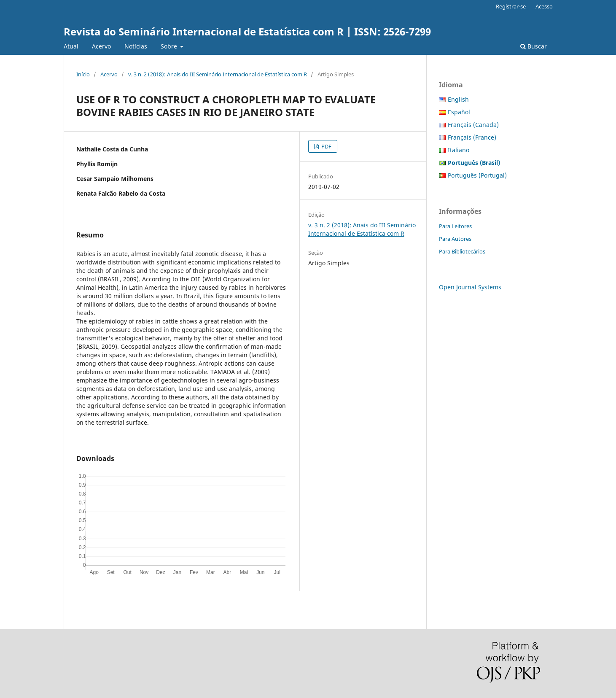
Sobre (170, 46)
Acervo (101, 46)
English (458, 99)
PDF (326, 146)
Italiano (459, 150)
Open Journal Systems (470, 287)
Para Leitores (455, 226)
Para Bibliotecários (462, 251)
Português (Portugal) (477, 175)
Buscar (534, 46)
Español (459, 112)
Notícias (136, 46)
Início (83, 74)
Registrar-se (511, 6)
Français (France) (472, 137)
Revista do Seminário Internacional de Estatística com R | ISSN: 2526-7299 (247, 31)
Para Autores (455, 239)
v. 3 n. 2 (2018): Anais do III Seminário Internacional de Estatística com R (218, 74)
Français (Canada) (473, 125)
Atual (71, 46)
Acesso (544, 6)
